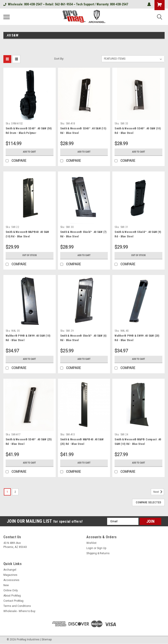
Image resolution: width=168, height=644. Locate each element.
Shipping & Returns (98, 553)
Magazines (10, 575)
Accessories (11, 580)
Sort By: (59, 59)
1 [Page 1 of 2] (7, 492)
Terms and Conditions (17, 606)
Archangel (10, 570)
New (6, 585)
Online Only (11, 590)
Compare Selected (148, 502)
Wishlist (91, 543)
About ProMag (12, 596)
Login (90, 548)
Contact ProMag (13, 601)
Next (159, 492)
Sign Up (102, 548)
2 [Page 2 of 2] (15, 492)
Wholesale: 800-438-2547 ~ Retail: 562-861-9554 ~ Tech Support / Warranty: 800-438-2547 (66, 4)
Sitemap (47, 639)
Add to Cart (29, 152)
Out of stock (29, 255)
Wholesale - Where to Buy (19, 611)
